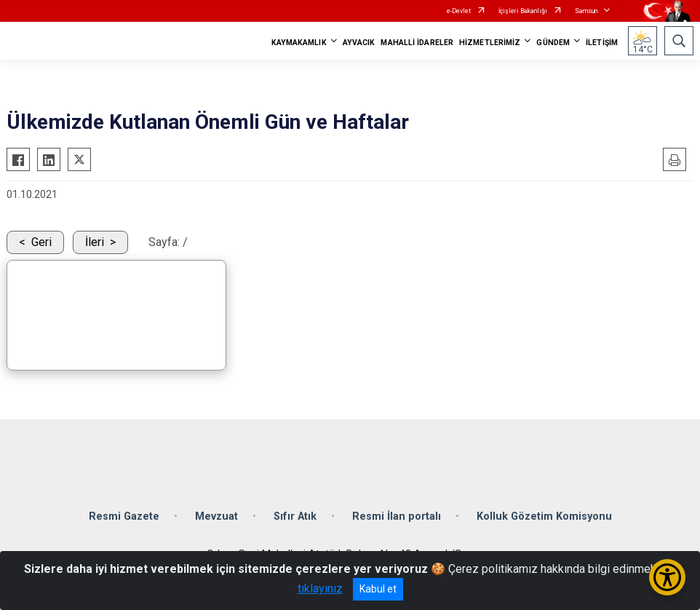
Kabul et (378, 589)
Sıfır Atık (295, 516)
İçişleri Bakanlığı (523, 11)
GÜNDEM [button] (553, 43)
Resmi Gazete (124, 516)
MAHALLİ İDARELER (417, 43)
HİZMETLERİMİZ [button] (490, 43)
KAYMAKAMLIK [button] (299, 43)
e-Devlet (459, 11)
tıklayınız (320, 589)
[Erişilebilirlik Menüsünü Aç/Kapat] (667, 577)
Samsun (586, 11)
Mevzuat (216, 516)
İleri (95, 242)
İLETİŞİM (602, 43)
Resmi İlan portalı (397, 516)
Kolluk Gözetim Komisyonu (544, 516)
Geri (41, 242)
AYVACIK (359, 43)
